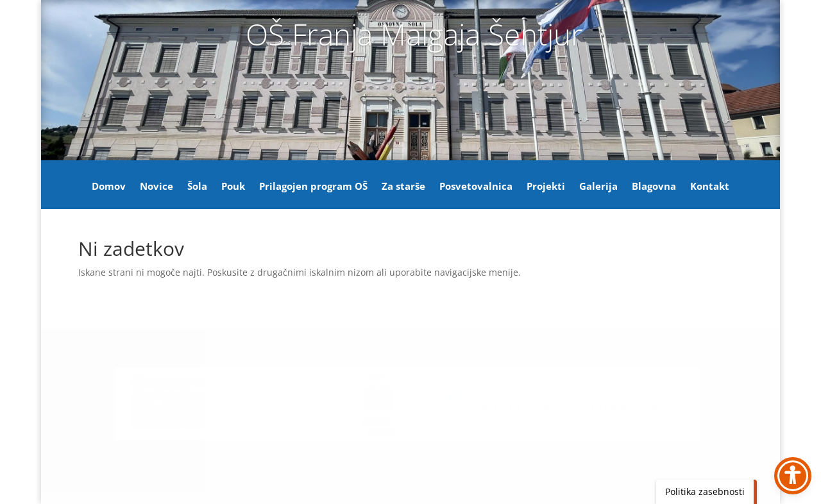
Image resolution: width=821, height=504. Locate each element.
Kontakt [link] (710, 187)
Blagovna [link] (654, 187)
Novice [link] (157, 187)
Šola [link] (197, 187)
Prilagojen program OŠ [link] (313, 187)
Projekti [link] (546, 187)
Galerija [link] (598, 187)
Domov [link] (109, 187)
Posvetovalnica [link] (476, 187)
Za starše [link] (403, 187)
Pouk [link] (233, 187)
